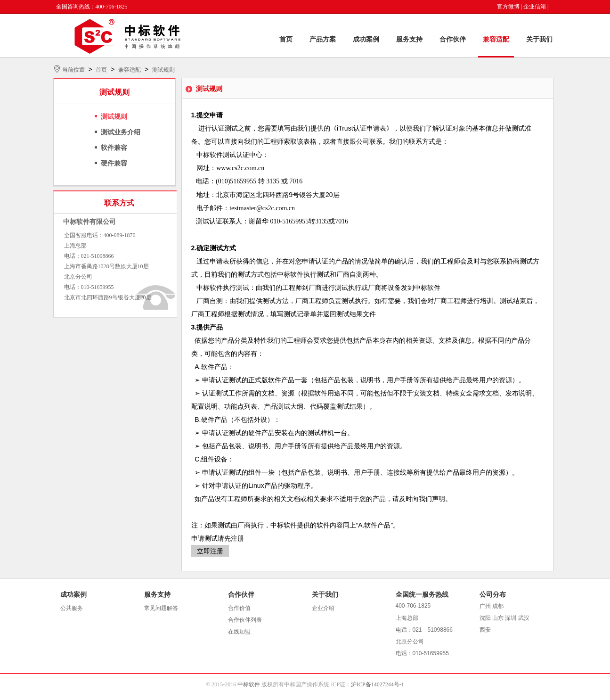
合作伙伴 (453, 39)
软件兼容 (114, 148)
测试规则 (163, 70)
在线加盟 (239, 632)
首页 (286, 39)
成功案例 (366, 39)
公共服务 (72, 608)
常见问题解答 (161, 608)
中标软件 (249, 684)
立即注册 (210, 551)
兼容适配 (496, 39)
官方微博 (508, 7)
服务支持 (409, 39)
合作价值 (239, 608)
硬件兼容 (114, 163)
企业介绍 (323, 608)
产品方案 (323, 39)
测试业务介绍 (121, 132)
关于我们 (539, 39)
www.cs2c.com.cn (240, 168)
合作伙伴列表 (245, 620)
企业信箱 (535, 7)
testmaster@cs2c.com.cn (262, 208)
